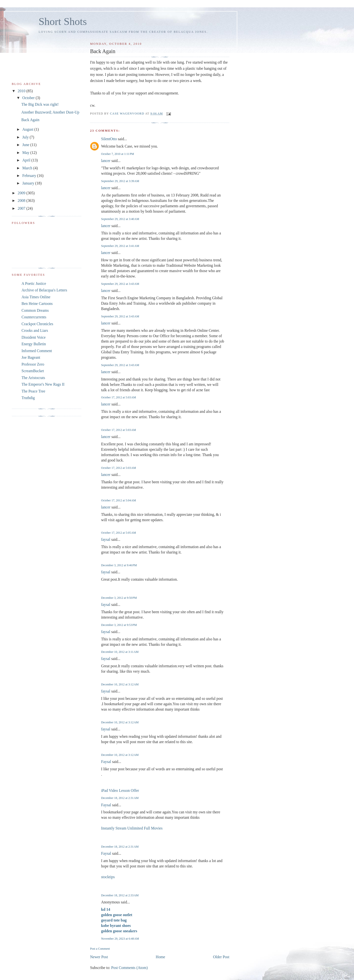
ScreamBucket (33, 371)
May (26, 153)
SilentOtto (109, 139)
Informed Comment (37, 351)
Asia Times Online (36, 297)
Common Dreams (35, 310)
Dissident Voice (34, 337)
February (30, 176)
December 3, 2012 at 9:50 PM (119, 598)
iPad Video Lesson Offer (120, 790)
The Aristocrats (33, 378)
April (27, 160)
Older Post (221, 957)
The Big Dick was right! (40, 104)
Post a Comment (100, 949)
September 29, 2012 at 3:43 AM (120, 284)
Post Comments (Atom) (129, 968)
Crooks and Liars (35, 330)
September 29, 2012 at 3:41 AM (120, 246)
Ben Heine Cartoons (37, 304)
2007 (22, 208)
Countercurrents (34, 317)
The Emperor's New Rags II (43, 384)
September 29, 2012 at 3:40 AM (120, 219)
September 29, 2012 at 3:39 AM (120, 181)
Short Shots (63, 21)
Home (160, 957)
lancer (106, 161)
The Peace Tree (33, 391)
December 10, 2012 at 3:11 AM (120, 652)
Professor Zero (33, 364)
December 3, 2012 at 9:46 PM (119, 565)
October (29, 98)
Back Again (30, 120)
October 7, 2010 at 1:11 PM (117, 154)
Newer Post (99, 957)
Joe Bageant (31, 357)
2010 (22, 91)
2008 (22, 201)
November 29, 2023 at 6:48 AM (120, 939)
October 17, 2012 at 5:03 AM (118, 397)
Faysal (106, 762)
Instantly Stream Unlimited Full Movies (132, 828)
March (28, 168)
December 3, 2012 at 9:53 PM (119, 625)
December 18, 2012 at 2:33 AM (120, 895)
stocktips (108, 877)
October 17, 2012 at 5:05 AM (118, 533)
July (26, 137)
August (28, 129)
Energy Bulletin (34, 344)
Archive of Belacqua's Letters (44, 290)
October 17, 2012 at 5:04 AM (118, 500)
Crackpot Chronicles (37, 324)
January (29, 183)
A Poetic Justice (34, 283)
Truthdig (28, 398)
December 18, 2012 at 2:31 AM (120, 798)
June (26, 145)
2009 (22, 193)
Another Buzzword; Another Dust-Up (50, 112)
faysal (106, 539)
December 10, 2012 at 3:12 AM (120, 684)
